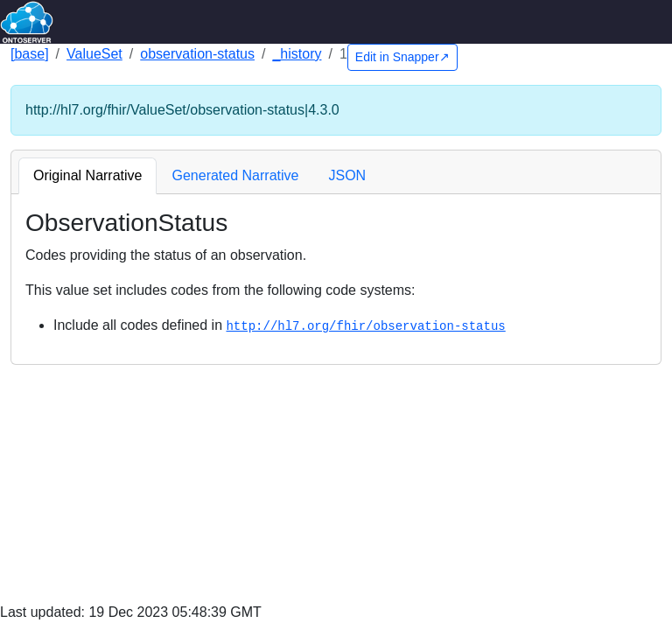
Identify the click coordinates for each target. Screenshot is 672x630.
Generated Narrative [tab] (235, 175)
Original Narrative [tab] (87, 175)
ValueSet (94, 54)
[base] (30, 54)
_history (297, 54)
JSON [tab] (347, 175)
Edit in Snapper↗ (402, 57)
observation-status (197, 54)
